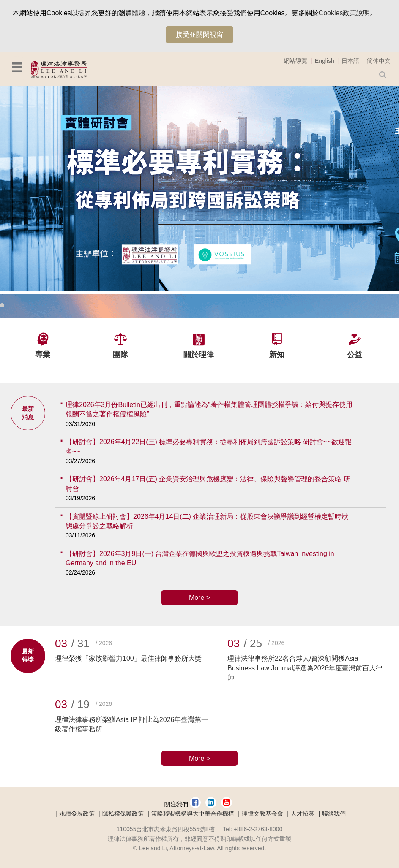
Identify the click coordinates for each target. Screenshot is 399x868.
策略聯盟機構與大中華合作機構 (193, 814)
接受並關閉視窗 (199, 34)
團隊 (120, 355)
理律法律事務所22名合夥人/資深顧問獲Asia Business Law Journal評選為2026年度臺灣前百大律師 (305, 668)
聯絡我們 (334, 814)
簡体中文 (379, 61)
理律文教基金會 (262, 814)
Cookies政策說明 (344, 13)
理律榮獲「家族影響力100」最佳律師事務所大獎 (128, 658)
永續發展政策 (77, 814)
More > (199, 598)
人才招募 (303, 814)
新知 (277, 355)
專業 (43, 355)
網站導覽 (295, 61)
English (325, 61)
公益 (355, 355)
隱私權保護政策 (123, 814)
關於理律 (199, 355)
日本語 (350, 61)
